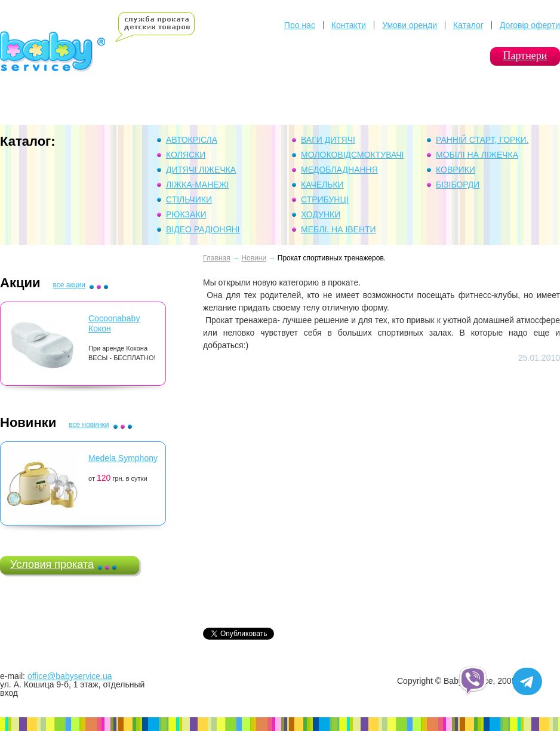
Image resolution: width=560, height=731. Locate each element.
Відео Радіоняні (203, 229)
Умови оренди (410, 25)
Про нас (300, 25)
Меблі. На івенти (339, 229)
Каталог (468, 25)
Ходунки (321, 214)
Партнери (525, 56)
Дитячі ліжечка (201, 170)
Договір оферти (530, 25)
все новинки (89, 425)
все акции (69, 285)
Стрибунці (325, 199)
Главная (217, 258)
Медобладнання (339, 170)
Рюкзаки (186, 214)
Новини (254, 258)
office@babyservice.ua (70, 676)
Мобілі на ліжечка (477, 155)
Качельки (322, 185)
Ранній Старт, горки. (482, 140)
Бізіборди (458, 185)
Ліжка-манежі (197, 185)
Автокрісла (192, 140)
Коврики (456, 170)
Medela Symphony (123, 458)
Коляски (186, 155)
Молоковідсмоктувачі (353, 155)
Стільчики (189, 199)
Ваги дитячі (328, 140)
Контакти (349, 25)
